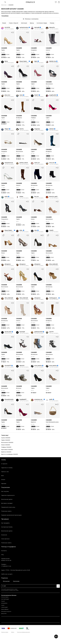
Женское (4, 5)
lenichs (22, 129)
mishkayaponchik (54, 298)
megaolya (37, 129)
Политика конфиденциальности (23, 632)
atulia (6, 197)
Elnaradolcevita (9, 399)
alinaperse (8, 264)
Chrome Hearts (5, 597)
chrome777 (8, 366)
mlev (36, 230)
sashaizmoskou (24, 27)
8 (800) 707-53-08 (6, 560)
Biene (6, 61)
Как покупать (5, 491)
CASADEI (4, 48)
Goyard (3, 601)
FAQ (2, 555)
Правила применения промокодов (11, 515)
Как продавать (5, 523)
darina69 (37, 27)
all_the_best (8, 332)
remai (21, 95)
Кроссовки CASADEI (7, 450)
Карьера (4, 484)
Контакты (4, 551)
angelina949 (53, 95)
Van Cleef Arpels (5, 599)
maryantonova (9, 163)
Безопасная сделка (7, 499)
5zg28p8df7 (23, 399)
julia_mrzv (7, 95)
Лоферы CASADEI (6, 447)
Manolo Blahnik (5, 609)
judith (51, 399)
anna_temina (38, 366)
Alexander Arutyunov (6, 611)
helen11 (36, 95)
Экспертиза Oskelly (7, 527)
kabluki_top (53, 61)
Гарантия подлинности (8, 495)
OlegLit (7, 129)
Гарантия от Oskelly (7, 468)
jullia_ (21, 230)
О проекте (4, 464)
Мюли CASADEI (6, 445)
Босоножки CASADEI (7, 442)
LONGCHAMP (4, 607)
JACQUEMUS (4, 603)
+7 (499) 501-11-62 (6, 566)
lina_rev (37, 197)
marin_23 (37, 163)
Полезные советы (6, 511)
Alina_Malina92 (53, 264)
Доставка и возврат (7, 503)
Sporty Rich (4, 613)
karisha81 (22, 332)
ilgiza (36, 61)
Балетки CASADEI (6, 452)
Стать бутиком (5, 539)
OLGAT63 (7, 27)
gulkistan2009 (38, 332)
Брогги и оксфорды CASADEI (10, 454)
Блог (3, 476)
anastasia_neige (39, 399)
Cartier (3, 605)
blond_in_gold (53, 197)
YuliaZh (51, 230)
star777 (51, 332)
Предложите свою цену (8, 507)
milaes (21, 197)
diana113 (22, 366)
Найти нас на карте (7, 574)
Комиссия (4, 535)
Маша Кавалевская (24, 61)
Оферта (13, 632)
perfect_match (24, 163)
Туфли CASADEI (6, 440)
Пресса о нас (5, 472)
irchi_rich (52, 163)
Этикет (3, 480)
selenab (51, 129)
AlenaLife (52, 27)
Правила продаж (5, 632)
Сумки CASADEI (6, 438)
